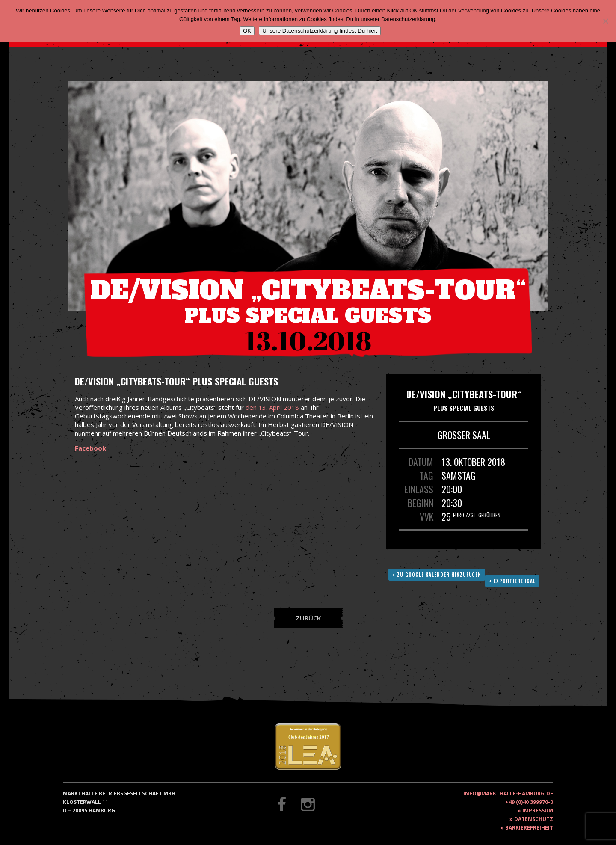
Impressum (538, 811)
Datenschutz (534, 819)
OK (247, 31)
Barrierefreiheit (529, 828)
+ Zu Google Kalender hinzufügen (437, 575)
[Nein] (605, 21)
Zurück (308, 618)
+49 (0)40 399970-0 (529, 802)
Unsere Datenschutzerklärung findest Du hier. (320, 31)
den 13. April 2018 (272, 407)
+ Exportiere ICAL (512, 581)
